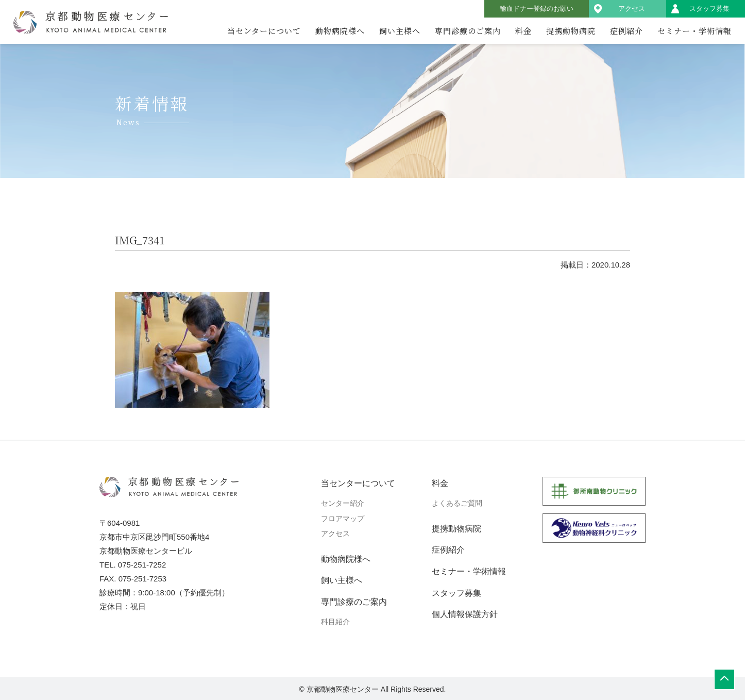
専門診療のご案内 (468, 31)
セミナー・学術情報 (695, 31)
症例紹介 (627, 31)
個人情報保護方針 (465, 614)
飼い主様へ (400, 31)
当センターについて (264, 31)
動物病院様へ (340, 31)
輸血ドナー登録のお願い (537, 9)
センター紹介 (343, 503)
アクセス (632, 9)
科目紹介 (335, 622)
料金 (523, 31)
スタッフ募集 (709, 9)
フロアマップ (343, 519)
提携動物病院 (571, 31)
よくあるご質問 (457, 503)
